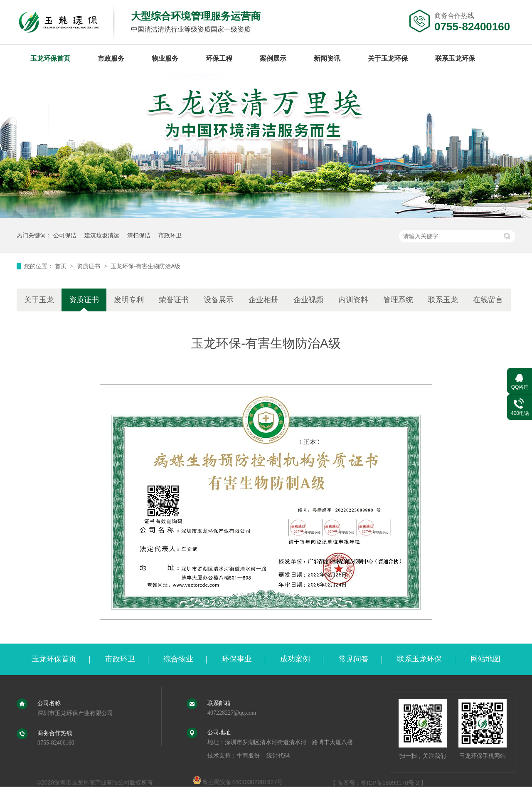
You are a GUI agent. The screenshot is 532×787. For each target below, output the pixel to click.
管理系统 (398, 300)
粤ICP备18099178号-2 (390, 783)
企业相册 (264, 300)
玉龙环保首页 (50, 58)
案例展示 (273, 58)
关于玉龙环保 (388, 58)
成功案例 (295, 659)
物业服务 (165, 58)
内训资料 (353, 300)
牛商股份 (248, 756)
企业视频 (308, 300)
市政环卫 (170, 235)
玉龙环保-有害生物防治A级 (145, 266)
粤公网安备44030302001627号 (238, 782)
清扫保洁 (139, 235)
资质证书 (89, 266)
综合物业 (178, 659)
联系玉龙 (443, 300)
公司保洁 (65, 235)
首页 (62, 266)
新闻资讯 (327, 58)
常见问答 (354, 659)
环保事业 (237, 659)
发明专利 (129, 300)
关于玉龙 (39, 300)
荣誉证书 (174, 300)
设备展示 (219, 300)
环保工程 (219, 58)
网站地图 (485, 659)
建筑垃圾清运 (102, 235)
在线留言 (488, 300)
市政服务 (111, 58)
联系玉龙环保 (455, 58)
